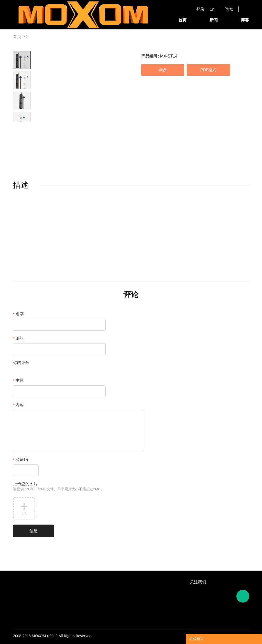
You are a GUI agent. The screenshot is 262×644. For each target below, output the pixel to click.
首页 (182, 20)
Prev (18, 125)
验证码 (20, 459)
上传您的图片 (58, 486)
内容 (18, 405)
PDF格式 (208, 70)
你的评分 (21, 363)
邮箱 (18, 338)
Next (26, 125)
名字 (18, 314)
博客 (245, 20)
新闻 (214, 20)
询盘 (229, 9)
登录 (200, 9)
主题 (18, 380)
